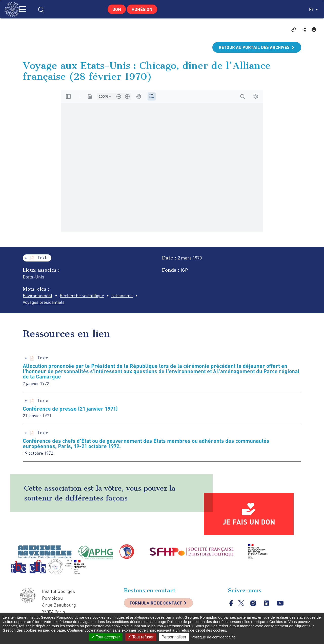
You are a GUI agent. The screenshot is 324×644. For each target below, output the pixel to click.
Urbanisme (128, 296)
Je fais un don (249, 524)
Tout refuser (141, 637)
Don (115, 9)
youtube (281, 605)
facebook (231, 605)
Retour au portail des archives (252, 47)
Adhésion (143, 9)
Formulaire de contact (158, 606)
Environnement (38, 296)
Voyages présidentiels (45, 303)
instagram (254, 605)
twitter (242, 605)
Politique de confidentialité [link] (213, 637)
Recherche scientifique (85, 296)
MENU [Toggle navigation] (29, 9)
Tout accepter (106, 637)
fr (313, 9)
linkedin (267, 605)
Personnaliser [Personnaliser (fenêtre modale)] (174, 637)
